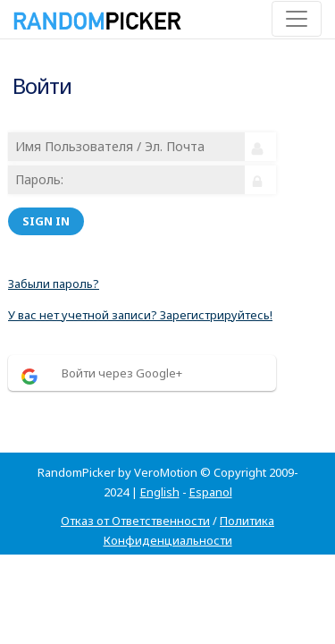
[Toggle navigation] (297, 19)
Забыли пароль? (54, 284)
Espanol (211, 492)
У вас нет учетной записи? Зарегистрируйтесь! (140, 315)
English (160, 492)
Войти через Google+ (122, 373)
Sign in (46, 221)
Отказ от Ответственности (135, 521)
